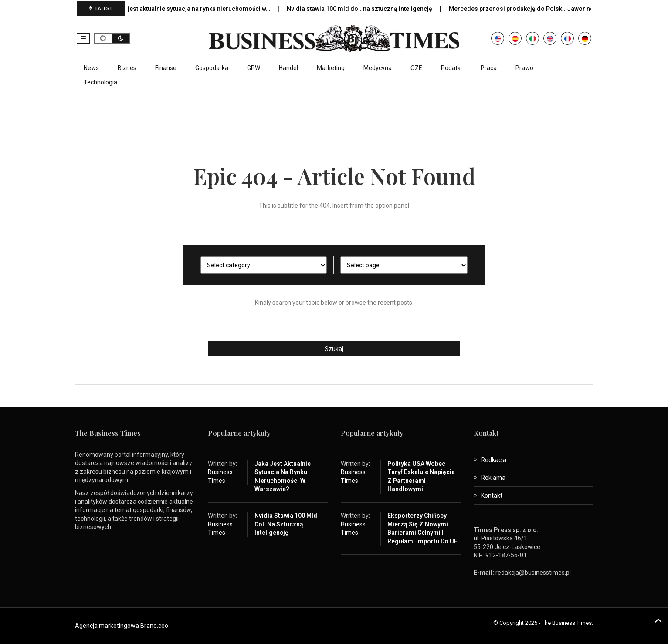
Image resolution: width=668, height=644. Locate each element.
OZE (416, 68)
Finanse (166, 68)
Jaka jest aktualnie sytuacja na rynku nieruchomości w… (200, 9)
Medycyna (378, 68)
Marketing (331, 68)
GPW (254, 68)
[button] (83, 38)
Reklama (493, 478)
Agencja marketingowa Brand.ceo (122, 626)
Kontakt (492, 496)
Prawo (524, 68)
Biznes (127, 68)
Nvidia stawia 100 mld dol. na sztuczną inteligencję (368, 9)
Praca (489, 68)
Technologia (100, 82)
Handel (288, 68)
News (91, 68)
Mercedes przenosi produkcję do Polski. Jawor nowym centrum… (552, 9)
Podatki (451, 68)
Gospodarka (212, 68)
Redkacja (494, 460)
